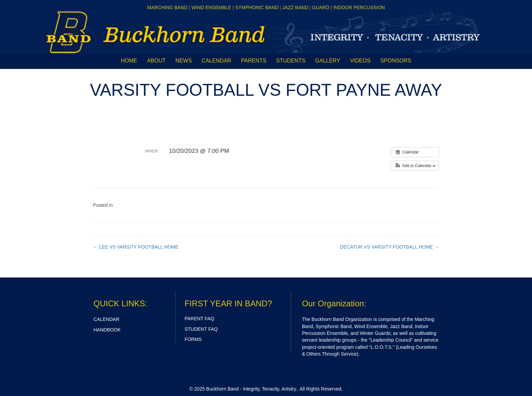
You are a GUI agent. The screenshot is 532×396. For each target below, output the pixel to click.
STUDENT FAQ (201, 329)
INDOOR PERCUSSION (359, 7)
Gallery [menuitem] (328, 61)
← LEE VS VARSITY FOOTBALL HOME (136, 247)
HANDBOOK (107, 330)
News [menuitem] (184, 61)
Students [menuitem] (291, 61)
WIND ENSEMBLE (211, 7)
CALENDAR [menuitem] (216, 61)
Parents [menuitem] (253, 61)
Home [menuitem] (129, 61)
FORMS (193, 339)
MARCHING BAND (167, 7)
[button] (415, 166)
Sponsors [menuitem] (396, 61)
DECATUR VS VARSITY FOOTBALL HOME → (389, 247)
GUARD (321, 7)
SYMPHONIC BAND (257, 7)
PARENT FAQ (199, 319)
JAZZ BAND (295, 7)
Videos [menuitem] (360, 61)
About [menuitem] (156, 61)
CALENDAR (107, 319)
